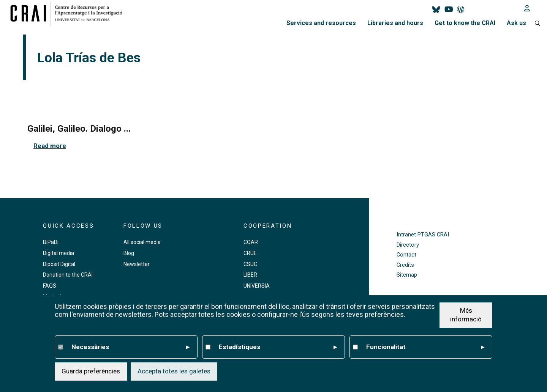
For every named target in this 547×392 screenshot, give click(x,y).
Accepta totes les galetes (174, 372)
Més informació (466, 315)
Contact (406, 255)
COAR (251, 242)
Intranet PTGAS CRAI (423, 235)
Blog (129, 253)
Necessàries (130, 348)
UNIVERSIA (257, 286)
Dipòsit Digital (59, 264)
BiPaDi (51, 242)
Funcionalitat (425, 348)
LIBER (250, 275)
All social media (142, 242)
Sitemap (407, 275)
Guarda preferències (91, 372)
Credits (405, 265)
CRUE (250, 253)
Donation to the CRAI (68, 275)
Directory (408, 245)
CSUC (250, 264)
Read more (50, 146)
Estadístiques (278, 348)
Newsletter (137, 264)
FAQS (50, 286)
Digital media (58, 253)
